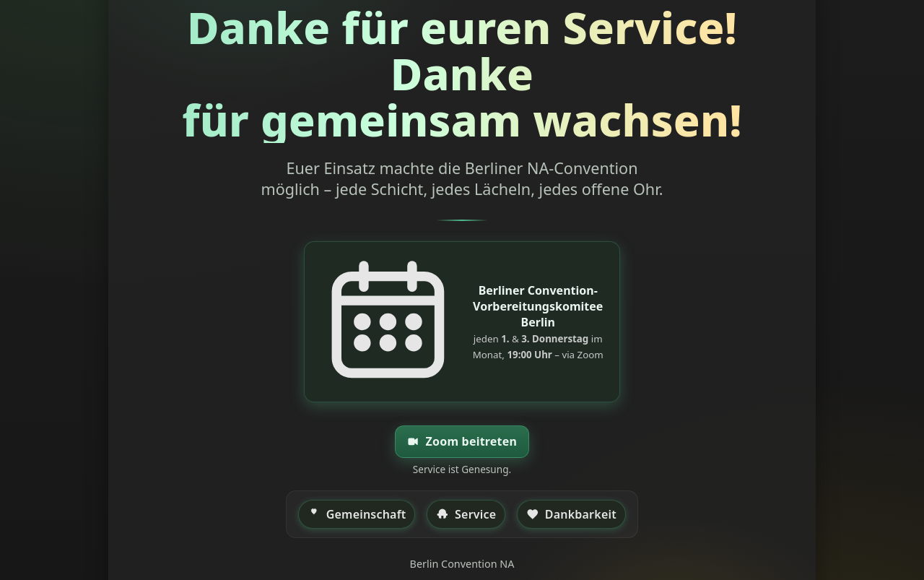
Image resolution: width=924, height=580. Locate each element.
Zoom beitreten (462, 442)
